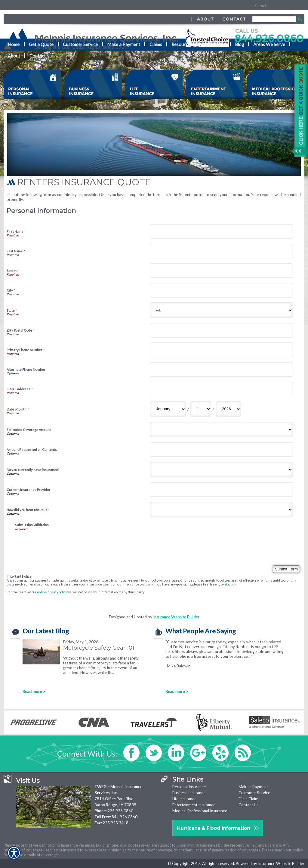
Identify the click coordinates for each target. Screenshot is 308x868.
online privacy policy (52, 592)
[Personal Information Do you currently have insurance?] (221, 470)
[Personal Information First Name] (221, 231)
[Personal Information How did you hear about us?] (221, 510)
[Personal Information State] (221, 310)
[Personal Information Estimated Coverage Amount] (221, 429)
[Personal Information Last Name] (221, 251)
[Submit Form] (286, 569)
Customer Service (254, 793)
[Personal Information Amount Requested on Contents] (221, 450)
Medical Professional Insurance (200, 811)
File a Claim (248, 799)
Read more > (34, 692)
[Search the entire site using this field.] (272, 6)
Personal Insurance (189, 787)
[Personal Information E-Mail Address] (221, 389)
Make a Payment (253, 787)
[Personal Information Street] (221, 271)
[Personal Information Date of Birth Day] (201, 409)
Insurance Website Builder (176, 617)
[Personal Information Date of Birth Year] (228, 409)
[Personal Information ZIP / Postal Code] (221, 330)
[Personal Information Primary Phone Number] (221, 350)
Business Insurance (189, 793)
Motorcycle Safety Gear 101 (99, 648)
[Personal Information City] (221, 290)
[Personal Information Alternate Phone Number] (221, 369)
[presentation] (61, 542)
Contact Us (248, 805)
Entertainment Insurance (194, 805)
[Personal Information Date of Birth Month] (168, 409)
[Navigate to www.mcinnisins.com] (299, 111)
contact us (228, 584)
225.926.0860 (120, 811)
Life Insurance (184, 799)
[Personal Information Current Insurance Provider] (221, 490)
